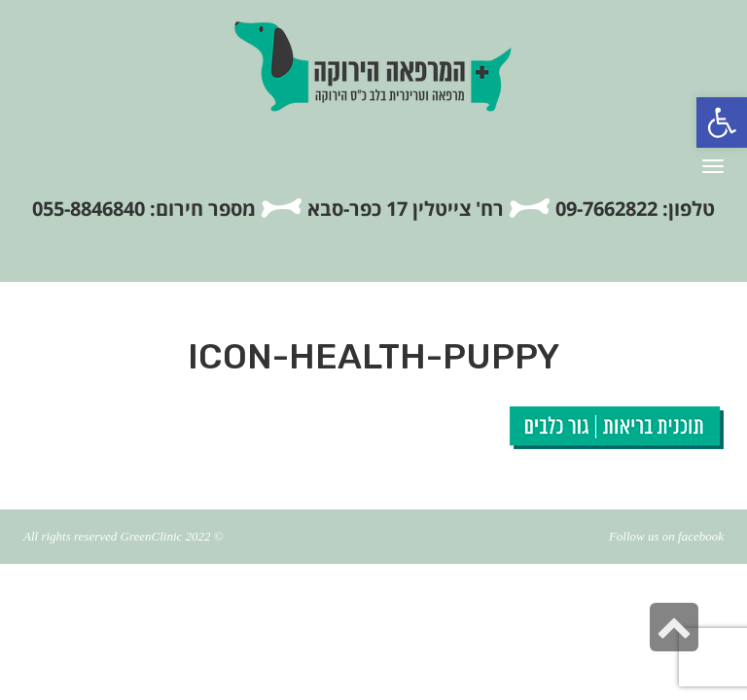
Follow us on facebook (666, 536)
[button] (722, 122)
